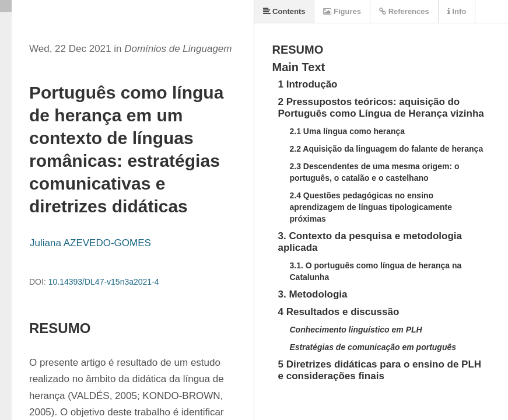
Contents (284, 11)
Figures (342, 11)
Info (457, 11)
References (404, 11)
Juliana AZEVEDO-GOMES (90, 243)
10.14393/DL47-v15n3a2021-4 (104, 282)
